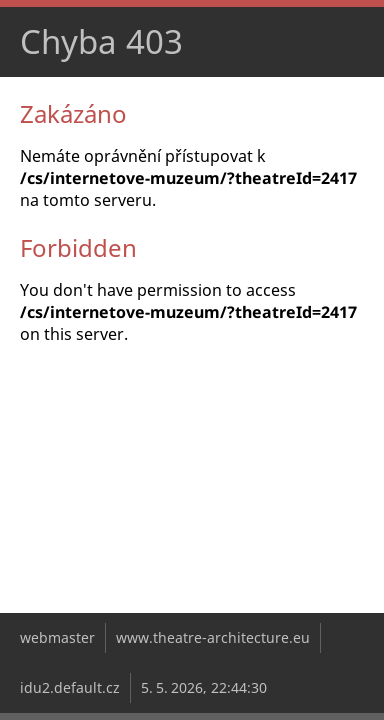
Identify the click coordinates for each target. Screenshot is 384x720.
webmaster (57, 637)
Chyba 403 (101, 41)
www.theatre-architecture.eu (213, 637)
